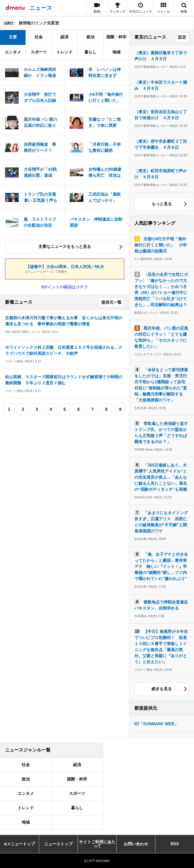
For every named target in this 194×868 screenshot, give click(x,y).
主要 (13, 37)
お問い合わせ (136, 844)
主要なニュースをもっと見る (65, 247)
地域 (116, 52)
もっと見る (162, 204)
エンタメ (13, 52)
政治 (90, 37)
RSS (175, 844)
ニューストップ (58, 844)
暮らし (90, 52)
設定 (182, 37)
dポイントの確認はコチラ (65, 287)
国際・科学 (116, 37)
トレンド (64, 52)
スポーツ (39, 52)
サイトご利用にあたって (97, 844)
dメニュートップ (19, 844)
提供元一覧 (111, 302)
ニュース (41, 8)
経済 (64, 37)
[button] (163, 8)
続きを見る (162, 689)
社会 (39, 37)
